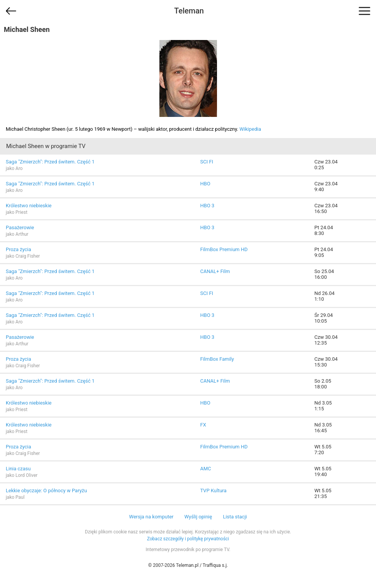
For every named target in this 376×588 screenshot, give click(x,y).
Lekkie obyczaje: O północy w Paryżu (46, 491)
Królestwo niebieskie (29, 206)
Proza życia (18, 249)
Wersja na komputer (151, 517)
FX (203, 425)
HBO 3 (207, 206)
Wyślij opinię (198, 517)
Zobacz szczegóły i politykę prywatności (188, 539)
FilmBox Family (217, 359)
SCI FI (207, 162)
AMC (205, 469)
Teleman (189, 11)
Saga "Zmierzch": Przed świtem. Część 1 (50, 162)
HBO (205, 184)
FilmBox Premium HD (224, 249)
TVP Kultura (213, 491)
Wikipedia (250, 129)
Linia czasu (18, 469)
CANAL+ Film (215, 271)
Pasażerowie (20, 227)
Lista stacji (235, 517)
